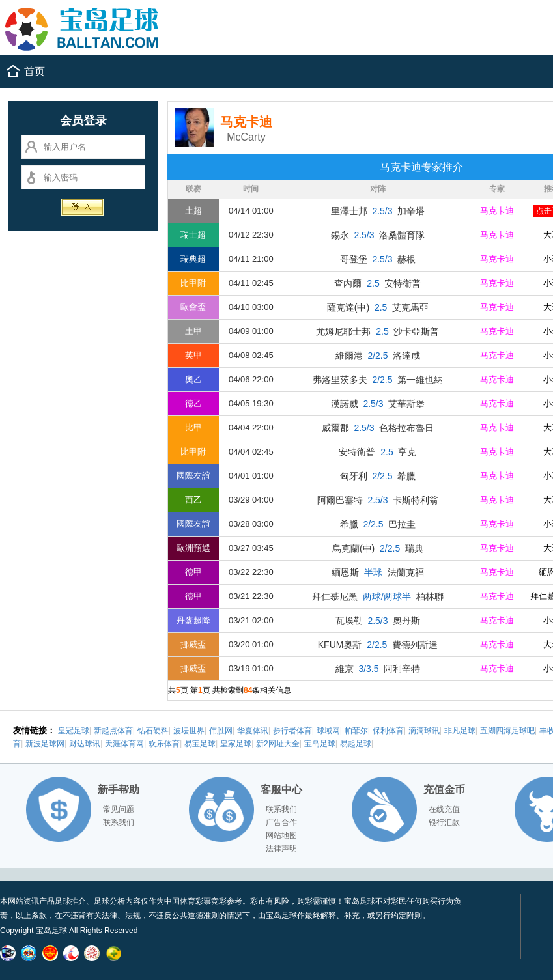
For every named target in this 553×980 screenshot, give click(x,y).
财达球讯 (85, 744)
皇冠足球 (74, 731)
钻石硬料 (153, 731)
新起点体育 (113, 731)
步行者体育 (292, 731)
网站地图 (281, 835)
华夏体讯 (253, 731)
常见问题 (119, 809)
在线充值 (444, 809)
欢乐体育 (164, 744)
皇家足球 (236, 744)
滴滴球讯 (424, 731)
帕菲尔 (356, 731)
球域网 (328, 731)
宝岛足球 (320, 744)
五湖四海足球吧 (507, 731)
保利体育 (388, 731)
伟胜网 (221, 731)
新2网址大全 (278, 744)
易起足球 (356, 744)
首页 (35, 71)
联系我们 (119, 822)
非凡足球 (460, 731)
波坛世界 (189, 731)
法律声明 (281, 848)
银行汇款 (444, 822)
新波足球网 (45, 744)
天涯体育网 (124, 744)
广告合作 (281, 822)
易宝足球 (200, 744)
